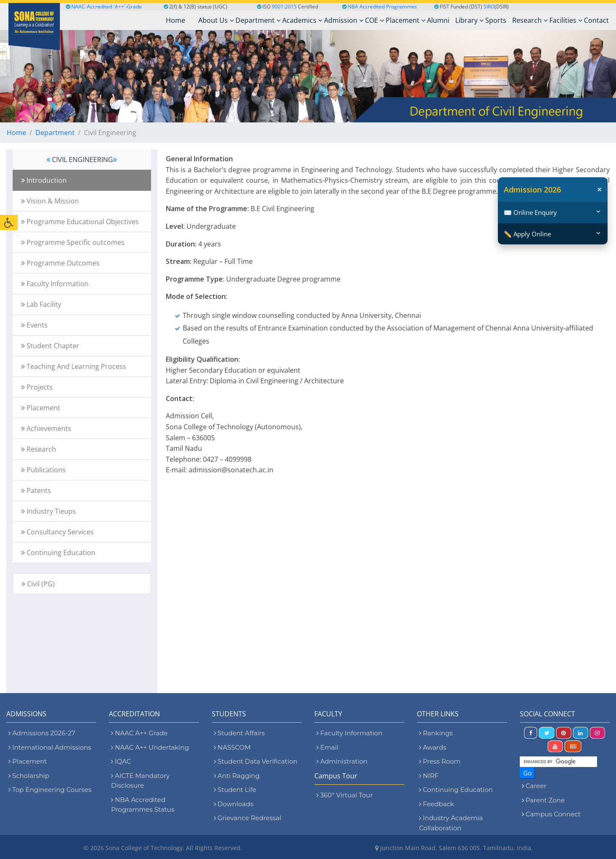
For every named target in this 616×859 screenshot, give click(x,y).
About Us (216, 20)
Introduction (44, 180)
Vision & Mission (50, 201)
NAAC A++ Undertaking (150, 747)
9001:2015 (284, 7)
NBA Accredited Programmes (382, 7)
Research (530, 20)
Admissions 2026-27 (42, 733)
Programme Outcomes (60, 263)
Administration (342, 761)
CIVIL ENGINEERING (82, 160)
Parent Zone (545, 800)
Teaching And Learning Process (74, 366)
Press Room (440, 761)
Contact (596, 20)
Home (16, 133)
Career (536, 786)
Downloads (234, 804)
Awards (432, 747)
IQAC (121, 761)
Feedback (436, 804)
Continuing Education (58, 553)
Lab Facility (41, 304)
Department (258, 20)
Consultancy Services (57, 532)
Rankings (436, 733)
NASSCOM (232, 747)
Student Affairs (239, 733)
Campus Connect (553, 814)
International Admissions (50, 747)
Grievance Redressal (248, 818)
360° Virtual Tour (344, 795)
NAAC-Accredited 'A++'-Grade (104, 7)
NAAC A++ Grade (139, 733)
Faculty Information (55, 284)
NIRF (429, 776)
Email (327, 747)
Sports (496, 20)
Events (34, 325)
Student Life (235, 790)
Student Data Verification (256, 761)
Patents (36, 490)
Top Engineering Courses (50, 790)
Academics (302, 20)
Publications (43, 470)
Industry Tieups (49, 511)
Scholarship (29, 776)
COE (374, 20)
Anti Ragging (237, 776)
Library (469, 20)
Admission (344, 20)
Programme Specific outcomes (73, 242)
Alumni (438, 20)
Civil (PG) (38, 584)
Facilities (566, 20)
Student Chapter (50, 346)
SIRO (489, 7)
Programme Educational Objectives (80, 222)
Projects (37, 387)
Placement (405, 20)
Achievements (46, 428)
